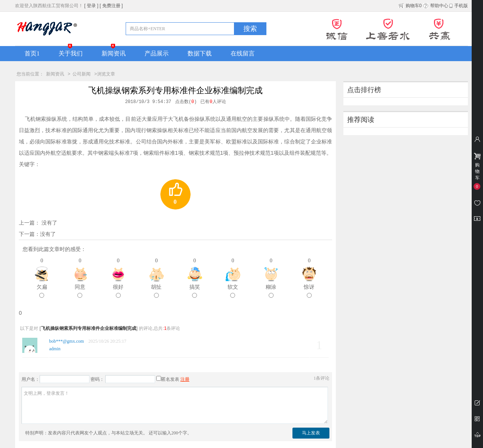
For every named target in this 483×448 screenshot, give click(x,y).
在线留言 (243, 53)
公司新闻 (82, 74)
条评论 (321, 378)
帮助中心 (436, 6)
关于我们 (71, 53)
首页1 (32, 53)
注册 (185, 379)
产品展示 (157, 53)
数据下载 (200, 53)
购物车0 (410, 6)
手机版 (459, 6)
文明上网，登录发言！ (175, 405)
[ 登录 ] (91, 6)
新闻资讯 (114, 53)
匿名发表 (168, 379)
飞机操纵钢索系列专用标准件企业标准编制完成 (89, 328)
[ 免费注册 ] (111, 6)
